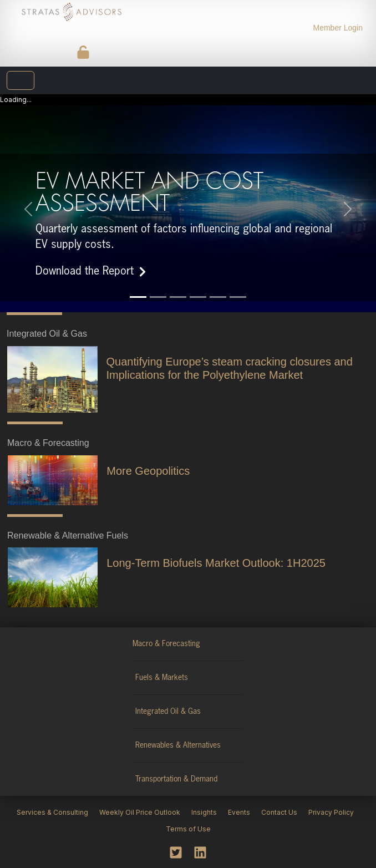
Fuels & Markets (162, 678)
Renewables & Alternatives (178, 745)
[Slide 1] (138, 297)
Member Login (338, 28)
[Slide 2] (158, 297)
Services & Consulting (52, 812)
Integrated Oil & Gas (168, 712)
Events (239, 812)
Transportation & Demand (176, 779)
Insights (204, 812)
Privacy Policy (331, 812)
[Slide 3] (178, 297)
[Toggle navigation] (21, 80)
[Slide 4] (198, 297)
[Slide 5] (218, 297)
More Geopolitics (148, 471)
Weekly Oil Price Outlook (140, 812)
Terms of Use (188, 829)
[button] (28, 209)
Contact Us (279, 812)
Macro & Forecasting (166, 644)
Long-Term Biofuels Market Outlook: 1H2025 (216, 563)
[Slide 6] (238, 297)
